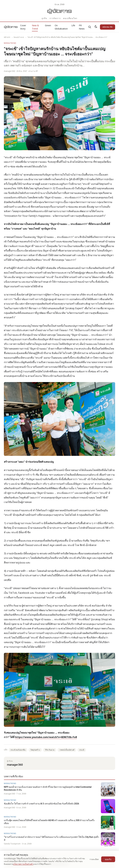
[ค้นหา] (90, 27)
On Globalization (61, 27)
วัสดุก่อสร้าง (35, 750)
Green (48, 25)
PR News (82, 27)
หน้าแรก (7, 37)
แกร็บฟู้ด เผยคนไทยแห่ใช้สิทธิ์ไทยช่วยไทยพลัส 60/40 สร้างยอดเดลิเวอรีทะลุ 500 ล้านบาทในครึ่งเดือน (49, 822)
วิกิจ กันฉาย (50, 750)
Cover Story (23, 27)
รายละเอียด (94, 859)
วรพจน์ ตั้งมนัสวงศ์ (67, 750)
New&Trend (19, 37)
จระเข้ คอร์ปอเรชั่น (18, 750)
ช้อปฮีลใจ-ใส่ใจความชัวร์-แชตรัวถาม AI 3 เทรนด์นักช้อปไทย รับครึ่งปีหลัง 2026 (41, 804)
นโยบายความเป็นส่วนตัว (23, 864)
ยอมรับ (108, 859)
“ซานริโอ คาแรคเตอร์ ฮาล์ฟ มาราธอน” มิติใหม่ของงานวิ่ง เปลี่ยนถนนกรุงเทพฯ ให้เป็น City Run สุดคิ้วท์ (51, 838)
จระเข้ (82, 750)
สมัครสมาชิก (108, 27)
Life (73, 25)
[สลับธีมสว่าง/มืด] (96, 27)
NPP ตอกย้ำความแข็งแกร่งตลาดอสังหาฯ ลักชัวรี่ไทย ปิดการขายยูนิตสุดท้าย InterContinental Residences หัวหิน (48, 788)
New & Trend (35, 27)
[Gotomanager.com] (59, 11)
